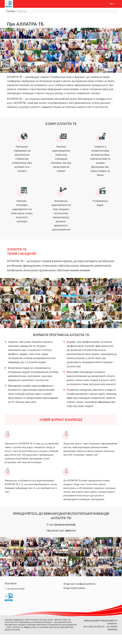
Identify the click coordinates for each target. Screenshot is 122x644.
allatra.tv (70, 531)
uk (112, 4)
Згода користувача (74, 588)
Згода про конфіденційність (80, 584)
